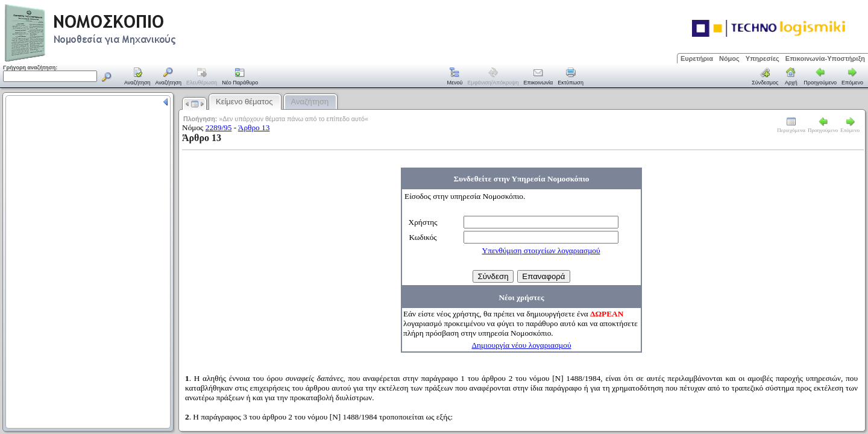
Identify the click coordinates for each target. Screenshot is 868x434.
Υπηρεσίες (763, 58)
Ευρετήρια (697, 58)
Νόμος (729, 58)
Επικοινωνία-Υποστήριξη (825, 58)
